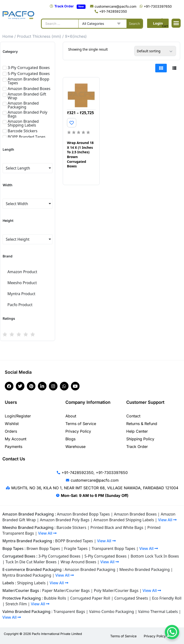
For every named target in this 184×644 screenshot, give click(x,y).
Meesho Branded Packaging (144, 569)
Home (8, 36)
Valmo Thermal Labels (158, 612)
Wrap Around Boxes (78, 562)
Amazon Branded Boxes (135, 514)
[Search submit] (134, 24)
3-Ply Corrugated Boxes (59, 556)
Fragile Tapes (76, 548)
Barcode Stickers (71, 527)
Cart (165, 26)
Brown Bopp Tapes (43, 548)
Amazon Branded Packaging (90, 569)
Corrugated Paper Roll (90, 598)
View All (167, 520)
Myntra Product (21, 294)
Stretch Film (16, 604)
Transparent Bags (69, 612)
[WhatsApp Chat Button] (172, 632)
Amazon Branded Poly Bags (65, 520)
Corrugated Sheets (131, 598)
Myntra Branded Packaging (27, 575)
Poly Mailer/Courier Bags (116, 591)
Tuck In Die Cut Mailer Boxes (31, 562)
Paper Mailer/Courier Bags (66, 591)
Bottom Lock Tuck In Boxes (155, 556)
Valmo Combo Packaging (112, 612)
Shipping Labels (32, 583)
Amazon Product (22, 272)
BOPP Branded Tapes (74, 541)
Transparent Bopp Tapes (114, 548)
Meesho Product (22, 283)
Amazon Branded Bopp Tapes (83, 514)
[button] (176, 23)
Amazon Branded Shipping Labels (124, 520)
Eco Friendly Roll (167, 598)
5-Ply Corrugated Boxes (106, 556)
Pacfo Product (20, 305)
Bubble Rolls (55, 598)
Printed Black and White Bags (117, 527)
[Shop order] (155, 51)
